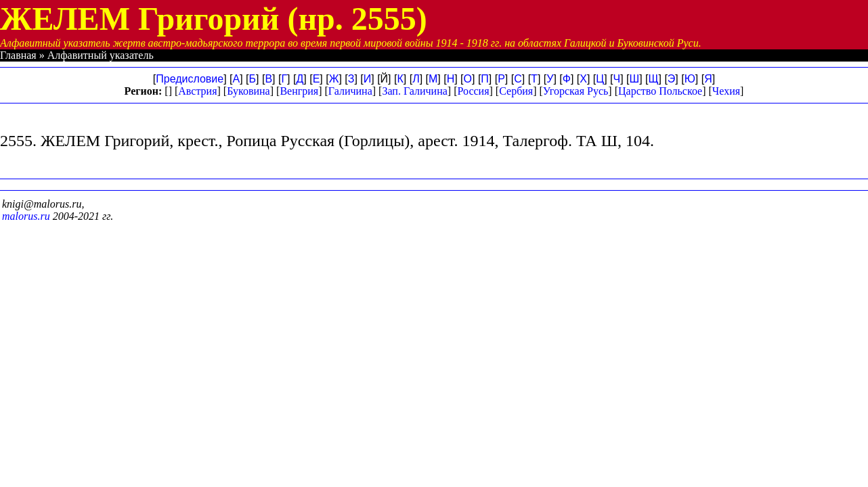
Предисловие (190, 79)
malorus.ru (26, 216)
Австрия (197, 91)
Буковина (248, 91)
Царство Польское (660, 91)
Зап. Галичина (414, 91)
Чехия (726, 91)
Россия (473, 91)
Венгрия (299, 91)
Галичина (350, 91)
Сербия (516, 91)
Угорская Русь (576, 91)
